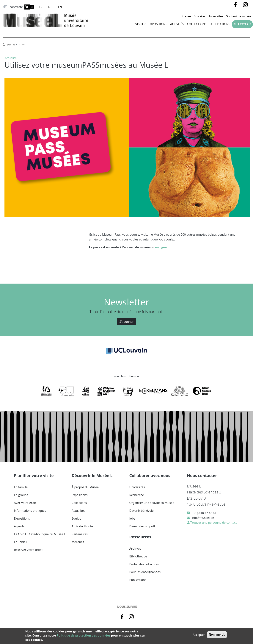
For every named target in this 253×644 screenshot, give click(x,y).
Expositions (158, 24)
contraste (16, 7)
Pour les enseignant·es (145, 572)
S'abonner (127, 322)
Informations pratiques (30, 511)
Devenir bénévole (142, 511)
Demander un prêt (142, 526)
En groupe (21, 495)
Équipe (76, 518)
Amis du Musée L (83, 526)
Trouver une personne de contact (213, 523)
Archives (135, 548)
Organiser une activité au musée (152, 503)
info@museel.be (203, 518)
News (22, 44)
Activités (177, 24)
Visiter (140, 24)
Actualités (78, 511)
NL (50, 7)
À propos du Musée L (86, 487)
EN (60, 7)
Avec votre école (25, 503)
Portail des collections (144, 564)
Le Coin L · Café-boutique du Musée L (40, 534)
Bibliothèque (138, 556)
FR (41, 7)
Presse (186, 16)
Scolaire (199, 16)
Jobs (132, 518)
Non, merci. (217, 635)
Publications (220, 24)
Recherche (137, 495)
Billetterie (242, 24)
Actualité (11, 58)
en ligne (161, 247)
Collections (197, 24)
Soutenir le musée (239, 16)
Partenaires (80, 534)
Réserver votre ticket (28, 550)
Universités (215, 16)
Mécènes (78, 542)
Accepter (199, 635)
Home (11, 44)
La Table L (21, 542)
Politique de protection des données (83, 635)
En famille (21, 487)
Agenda (19, 526)
